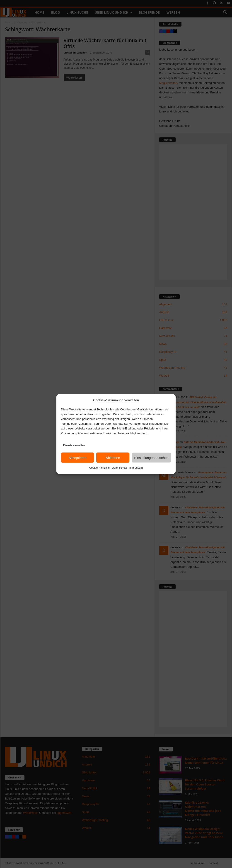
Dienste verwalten (74, 445)
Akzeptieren (77, 457)
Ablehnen (113, 457)
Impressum (136, 468)
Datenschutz (120, 468)
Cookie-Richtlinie (99, 468)
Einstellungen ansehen (151, 457)
